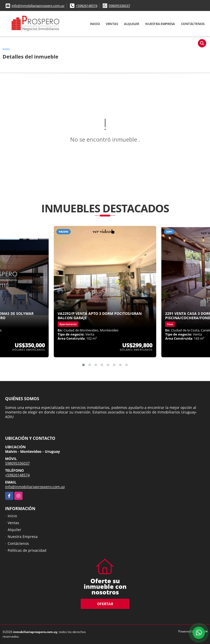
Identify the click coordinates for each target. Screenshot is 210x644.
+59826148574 (87, 6)
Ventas (112, 24)
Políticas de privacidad (27, 550)
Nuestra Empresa (160, 24)
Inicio (95, 24)
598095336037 (119, 6)
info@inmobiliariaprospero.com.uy (38, 6)
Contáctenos (193, 24)
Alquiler (132, 24)
